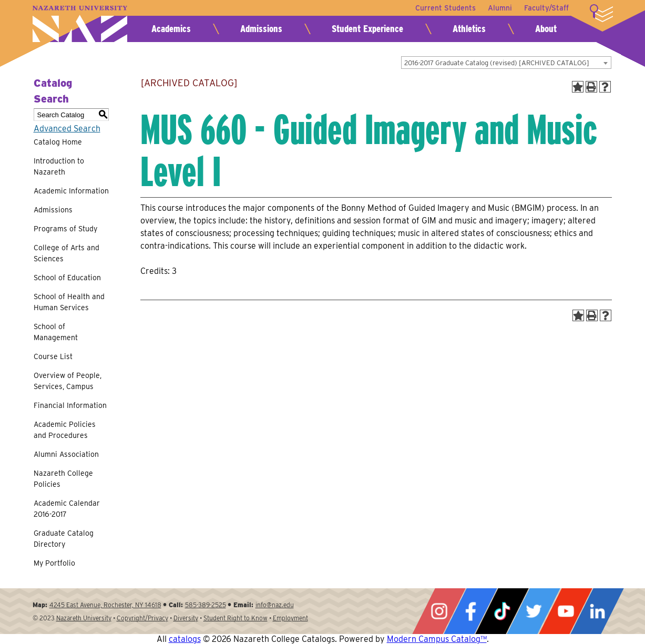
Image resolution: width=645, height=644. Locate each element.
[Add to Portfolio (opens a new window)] (578, 87)
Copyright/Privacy (142, 618)
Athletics (469, 29)
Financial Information (70, 405)
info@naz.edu (275, 605)
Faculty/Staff (546, 8)
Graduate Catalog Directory (64, 539)
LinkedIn (597, 611)
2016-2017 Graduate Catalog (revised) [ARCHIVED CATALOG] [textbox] (497, 63)
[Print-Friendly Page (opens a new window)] (591, 87)
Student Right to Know (236, 618)
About (546, 29)
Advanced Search (67, 129)
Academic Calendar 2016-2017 (67, 509)
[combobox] (506, 63)
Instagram (439, 611)
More (601, 13)
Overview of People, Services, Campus (68, 381)
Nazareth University (80, 24)
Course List (53, 356)
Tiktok (502, 611)
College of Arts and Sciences (66, 253)
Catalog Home (58, 142)
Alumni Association (66, 454)
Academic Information (71, 191)
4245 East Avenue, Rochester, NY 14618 (105, 605)
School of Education (67, 278)
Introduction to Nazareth (59, 166)
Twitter (534, 611)
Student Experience (367, 29)
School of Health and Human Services (69, 302)
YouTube (566, 611)
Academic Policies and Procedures (65, 430)
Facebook (470, 611)
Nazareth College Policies (63, 479)
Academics (171, 29)
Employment (290, 618)
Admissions (261, 29)
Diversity (186, 618)
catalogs (185, 639)
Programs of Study (65, 229)
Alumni (499, 8)
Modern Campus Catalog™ (437, 639)
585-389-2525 (206, 605)
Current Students (444, 8)
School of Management (56, 332)
